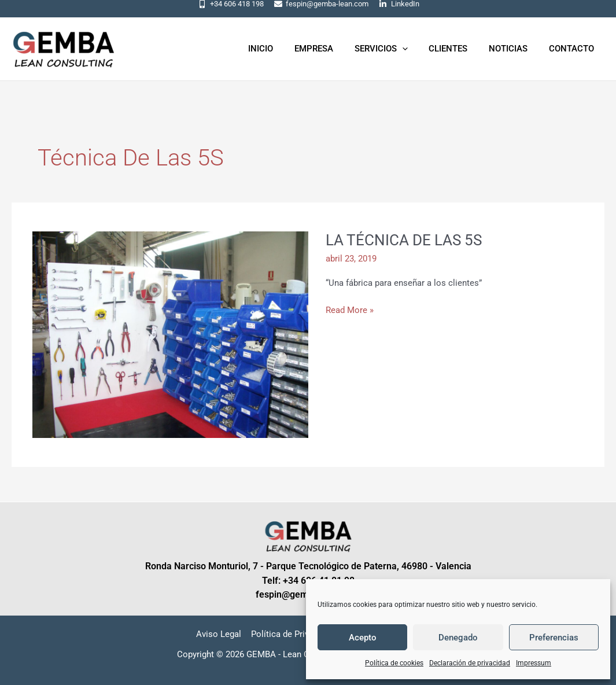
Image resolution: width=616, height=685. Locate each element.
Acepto (363, 638)
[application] (416, 49)
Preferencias (554, 638)
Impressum (534, 663)
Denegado (458, 638)
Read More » (350, 309)
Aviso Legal (220, 634)
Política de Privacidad (293, 634)
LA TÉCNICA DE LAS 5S (404, 240)
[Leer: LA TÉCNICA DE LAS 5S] (170, 334)
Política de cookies (394, 663)
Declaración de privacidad (470, 663)
